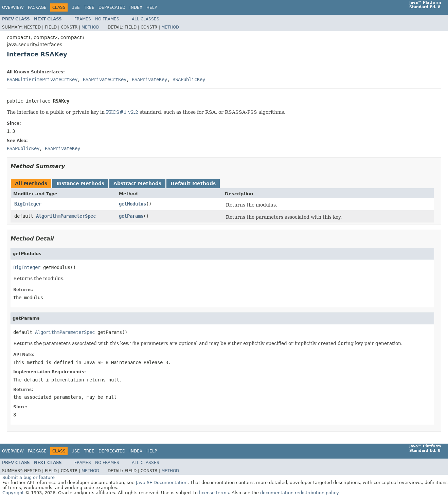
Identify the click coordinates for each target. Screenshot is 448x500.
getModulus (132, 204)
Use (76, 7)
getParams (131, 216)
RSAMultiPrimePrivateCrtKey (42, 79)
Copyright (13, 493)
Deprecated (112, 7)
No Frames (107, 19)
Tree (89, 7)
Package (37, 7)
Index (136, 7)
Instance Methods (80, 183)
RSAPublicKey (189, 79)
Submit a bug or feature (29, 477)
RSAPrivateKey (149, 79)
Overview (13, 7)
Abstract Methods (137, 183)
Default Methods (193, 183)
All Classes (146, 19)
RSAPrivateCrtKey (105, 79)
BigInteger (28, 204)
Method (90, 27)
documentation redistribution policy (299, 493)
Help (152, 7)
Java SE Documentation (162, 483)
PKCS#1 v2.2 (122, 112)
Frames (83, 19)
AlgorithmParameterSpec (66, 216)
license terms (214, 493)
